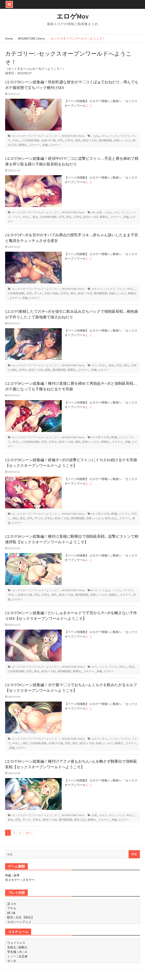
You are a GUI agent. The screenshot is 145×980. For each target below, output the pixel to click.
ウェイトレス (16, 943)
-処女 (35, 217)
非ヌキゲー (13, 880)
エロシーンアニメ (19, 922)
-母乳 (77, 140)
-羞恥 (47, 370)
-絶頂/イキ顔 (89, 140)
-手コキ (38, 293)
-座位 (69, 217)
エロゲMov (72, 16)
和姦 (8, 875)
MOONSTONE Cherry (73, 136)
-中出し (16, 140)
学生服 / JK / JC (17, 952)
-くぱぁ (95, 136)
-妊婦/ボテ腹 (48, 140)
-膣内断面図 (105, 140)
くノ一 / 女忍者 (17, 956)
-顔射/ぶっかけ (122, 140)
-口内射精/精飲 (31, 140)
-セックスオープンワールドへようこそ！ (35, 136)
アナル (12, 908)
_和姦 (45, 145)
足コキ (12, 904)
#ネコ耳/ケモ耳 (100, 437)
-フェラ (16, 217)
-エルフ (95, 739)
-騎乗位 (22, 145)
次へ (29, 833)
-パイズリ (124, 136)
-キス (104, 136)
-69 (93, 212)
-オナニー (97, 289)
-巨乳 (60, 140)
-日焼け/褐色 (51, 293)
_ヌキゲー (34, 145)
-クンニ (125, 212)
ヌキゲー (29, 880)
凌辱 (16, 875)
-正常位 (69, 140)
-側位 (15, 518)
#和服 (114, 437)
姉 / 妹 (11, 913)
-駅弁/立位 (111, 518)
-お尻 (99, 212)
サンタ (12, 961)
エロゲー (55, 145)
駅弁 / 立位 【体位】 (21, 917)
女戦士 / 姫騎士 (17, 947)
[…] (89, 105)
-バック (113, 136)
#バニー (96, 590)
